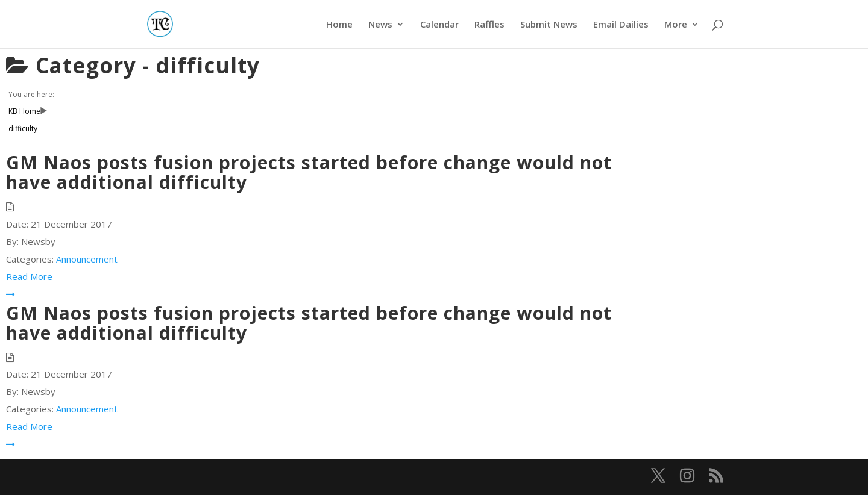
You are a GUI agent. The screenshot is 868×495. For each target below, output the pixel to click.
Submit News (549, 25)
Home (339, 25)
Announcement (87, 259)
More (676, 25)
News (380, 25)
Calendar (439, 25)
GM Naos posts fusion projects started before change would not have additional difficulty (309, 172)
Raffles (489, 25)
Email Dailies (621, 25)
